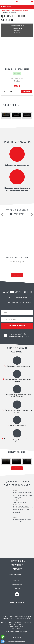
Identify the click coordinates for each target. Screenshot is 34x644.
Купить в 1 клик (7, 92)
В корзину (26, 92)
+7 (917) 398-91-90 (20, 502)
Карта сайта (17, 638)
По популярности (17, 35)
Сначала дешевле (17, 29)
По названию (17, 33)
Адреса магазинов (17, 584)
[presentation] (2, 214)
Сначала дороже (17, 31)
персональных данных (19, 337)
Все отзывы (17, 468)
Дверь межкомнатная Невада (17, 69)
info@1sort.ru (17, 580)
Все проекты (17, 275)
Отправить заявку (17, 326)
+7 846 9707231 (17, 575)
